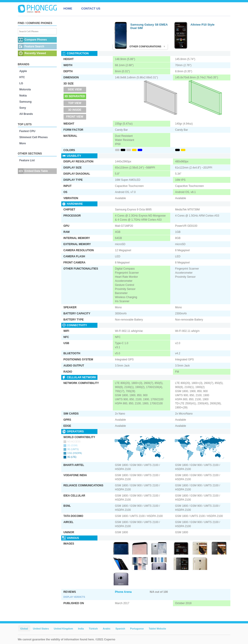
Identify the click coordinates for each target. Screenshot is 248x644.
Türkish (93, 629)
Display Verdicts (74, 597)
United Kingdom (63, 629)
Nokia (23, 96)
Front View (75, 117)
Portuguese (137, 629)
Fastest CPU (27, 131)
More (23, 143)
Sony (23, 108)
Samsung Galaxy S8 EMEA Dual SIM (149, 26)
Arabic (106, 629)
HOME (68, 8)
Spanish (120, 629)
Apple (23, 71)
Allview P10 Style (203, 25)
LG (21, 83)
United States (41, 629)
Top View (75, 103)
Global (24, 629)
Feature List (27, 160)
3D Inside (75, 110)
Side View (75, 89)
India (81, 629)
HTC (22, 77)
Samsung (26, 102)
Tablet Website (157, 629)
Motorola (25, 89)
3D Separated (75, 96)
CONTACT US (91, 8)
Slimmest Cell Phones (34, 137)
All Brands (26, 114)
